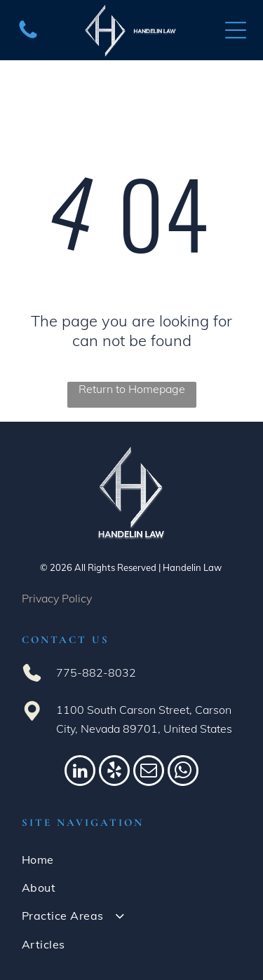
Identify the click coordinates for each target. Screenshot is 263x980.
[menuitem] (131, 860)
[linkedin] (80, 772)
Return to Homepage (132, 389)
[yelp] (114, 772)
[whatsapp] (183, 772)
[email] (149, 772)
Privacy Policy (57, 598)
